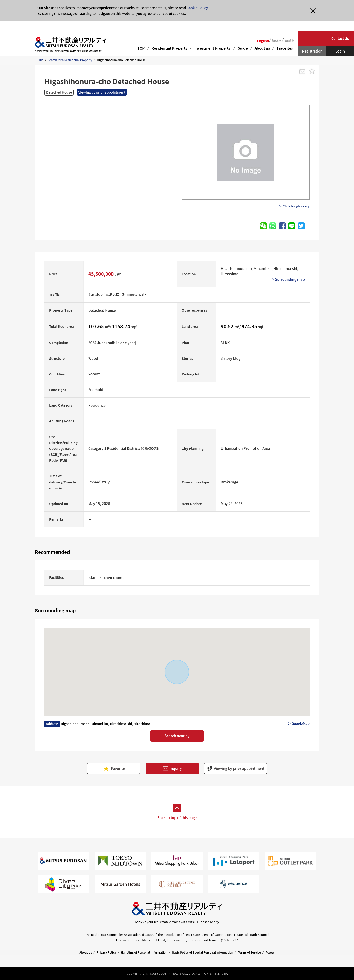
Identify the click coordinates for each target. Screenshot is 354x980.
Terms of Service (249, 952)
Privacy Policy (106, 952)
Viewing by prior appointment (236, 768)
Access (270, 952)
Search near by (177, 736)
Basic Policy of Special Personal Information (203, 952)
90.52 (228, 326)
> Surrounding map (288, 279)
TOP (141, 48)
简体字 (277, 41)
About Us (86, 952)
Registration (312, 51)
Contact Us (340, 38)
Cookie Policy (197, 8)
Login (340, 51)
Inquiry (172, 769)
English (263, 41)
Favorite (114, 768)
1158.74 (122, 326)
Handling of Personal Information (144, 952)
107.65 (97, 326)
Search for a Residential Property (70, 60)
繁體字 (289, 41)
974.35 (250, 326)
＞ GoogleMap (299, 723)
